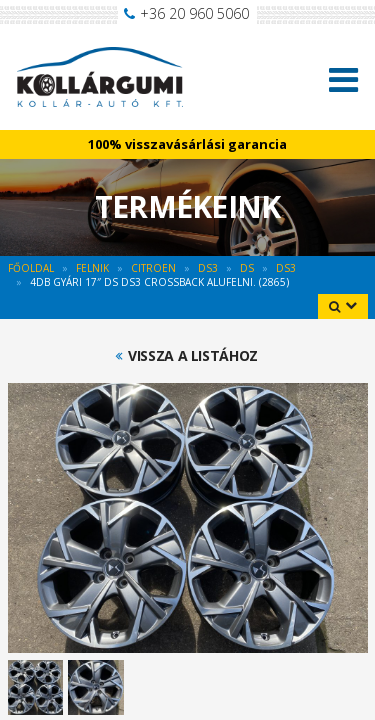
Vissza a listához (193, 356)
